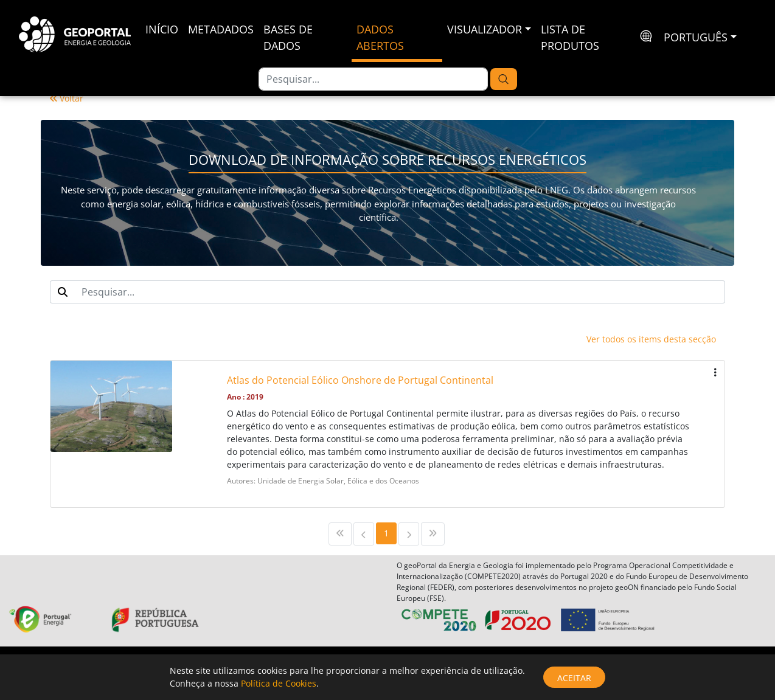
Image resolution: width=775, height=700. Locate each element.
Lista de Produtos (570, 37)
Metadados (221, 29)
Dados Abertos (380, 37)
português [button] (696, 37)
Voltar (67, 98)
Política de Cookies (279, 683)
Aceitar (574, 678)
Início (162, 29)
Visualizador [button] (485, 29)
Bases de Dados (288, 37)
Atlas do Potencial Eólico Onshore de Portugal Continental (360, 380)
